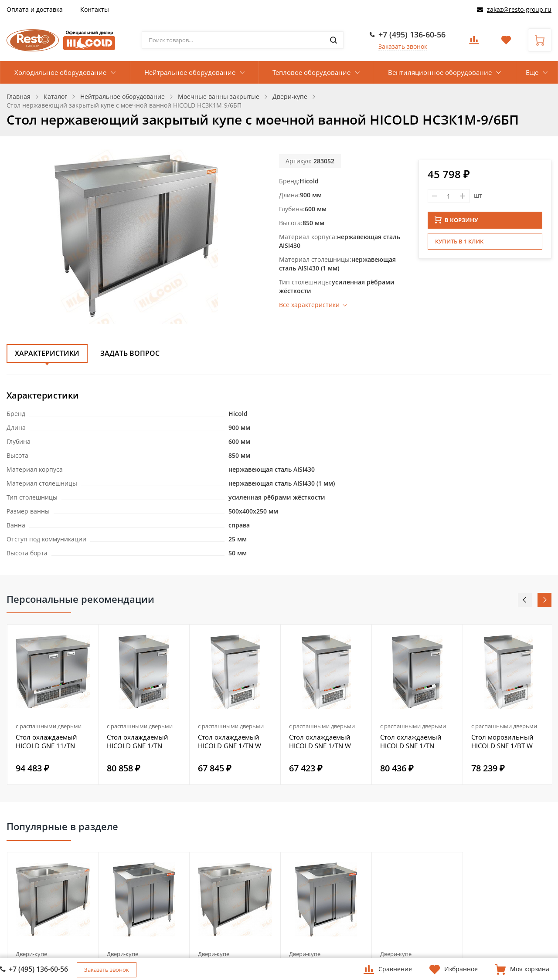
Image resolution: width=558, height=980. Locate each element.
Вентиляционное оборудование (440, 72)
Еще (532, 72)
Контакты (95, 9)
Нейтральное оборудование (190, 72)
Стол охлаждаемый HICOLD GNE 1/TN (138, 741)
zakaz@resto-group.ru (519, 9)
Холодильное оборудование (60, 72)
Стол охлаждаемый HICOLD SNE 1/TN (411, 741)
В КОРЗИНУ (456, 220)
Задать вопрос (130, 353)
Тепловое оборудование (311, 72)
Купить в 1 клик (459, 241)
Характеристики (47, 353)
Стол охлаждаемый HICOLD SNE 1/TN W (320, 741)
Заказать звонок (403, 46)
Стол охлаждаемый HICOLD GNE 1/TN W (230, 741)
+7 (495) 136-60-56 (412, 34)
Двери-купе (31, 954)
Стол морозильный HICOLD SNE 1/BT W (502, 741)
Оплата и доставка (35, 9)
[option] (53, 705)
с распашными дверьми (49, 726)
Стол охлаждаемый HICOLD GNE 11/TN (46, 741)
